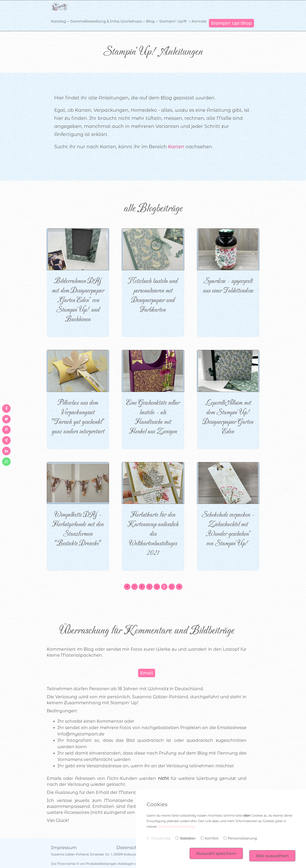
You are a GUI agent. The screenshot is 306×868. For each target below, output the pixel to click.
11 (164, 578)
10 (157, 578)
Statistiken (186, 838)
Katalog (58, 15)
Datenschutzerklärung (175, 827)
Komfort (210, 838)
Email (147, 665)
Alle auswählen (271, 851)
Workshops (130, 15)
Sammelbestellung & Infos (94, 15)
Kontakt (198, 15)
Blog (149, 15)
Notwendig (159, 838)
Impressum (62, 838)
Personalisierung (240, 838)
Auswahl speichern (213, 851)
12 (172, 578)
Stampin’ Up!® (172, 15)
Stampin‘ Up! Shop (231, 15)
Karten (176, 138)
